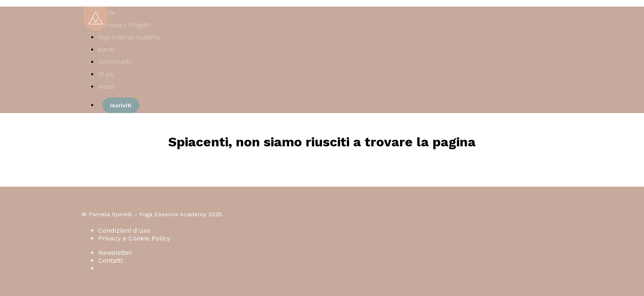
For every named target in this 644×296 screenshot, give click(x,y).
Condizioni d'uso (124, 230)
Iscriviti (121, 105)
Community (115, 62)
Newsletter (115, 253)
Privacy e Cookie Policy (134, 238)
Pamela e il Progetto (125, 25)
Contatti (110, 260)
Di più (107, 74)
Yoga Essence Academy (129, 37)
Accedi (107, 87)
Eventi (106, 50)
